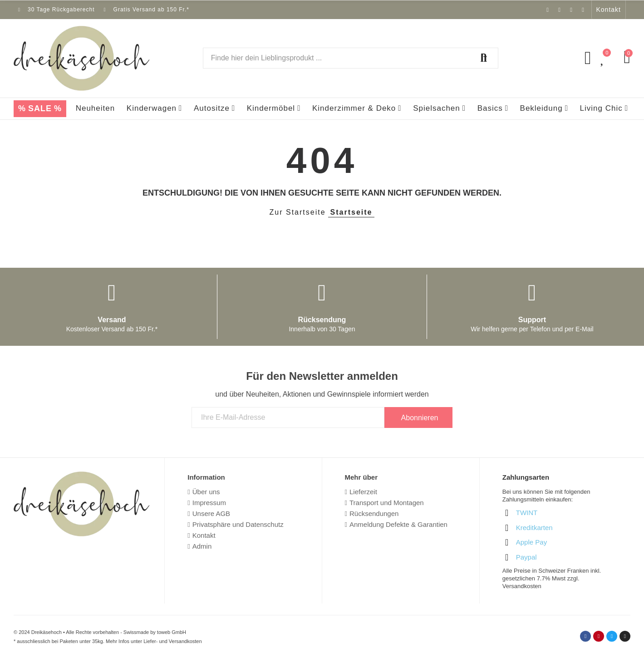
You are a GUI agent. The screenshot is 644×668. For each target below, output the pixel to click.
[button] (609, 10)
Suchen (484, 58)
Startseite (351, 212)
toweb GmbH (172, 632)
